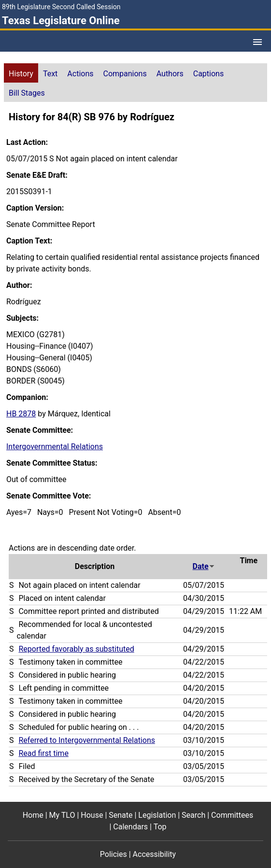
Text (50, 74)
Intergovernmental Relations (55, 447)
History (21, 74)
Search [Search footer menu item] (193, 815)
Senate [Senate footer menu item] (121, 815)
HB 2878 (21, 414)
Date (204, 566)
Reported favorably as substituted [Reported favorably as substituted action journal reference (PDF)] (76, 649)
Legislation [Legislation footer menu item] (157, 815)
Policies (114, 854)
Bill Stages (27, 93)
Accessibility (155, 854)
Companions (125, 74)
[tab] (21, 73)
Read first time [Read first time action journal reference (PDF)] (43, 753)
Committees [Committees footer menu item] (232, 815)
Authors (170, 74)
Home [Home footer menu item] (33, 815)
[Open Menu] (257, 42)
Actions (80, 74)
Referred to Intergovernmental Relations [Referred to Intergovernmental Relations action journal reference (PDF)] (87, 740)
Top (160, 827)
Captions (208, 74)
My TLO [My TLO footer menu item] (62, 815)
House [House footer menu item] (92, 815)
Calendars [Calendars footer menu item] (130, 827)
